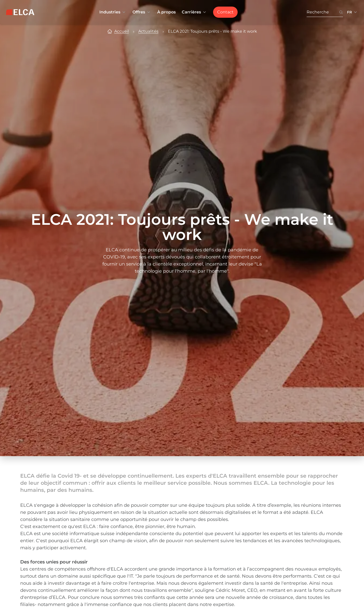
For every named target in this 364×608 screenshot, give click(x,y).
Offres (142, 12)
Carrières (194, 12)
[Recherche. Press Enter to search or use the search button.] (323, 12)
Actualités (148, 31)
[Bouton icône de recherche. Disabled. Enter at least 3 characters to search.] (341, 12)
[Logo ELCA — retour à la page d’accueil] (20, 12)
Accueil (122, 31)
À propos (166, 12)
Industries (113, 12)
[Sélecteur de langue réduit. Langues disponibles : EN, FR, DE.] (352, 12)
